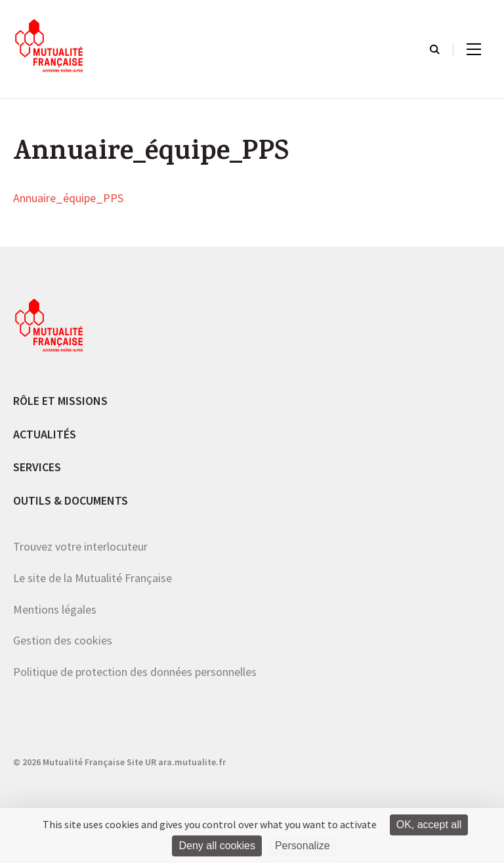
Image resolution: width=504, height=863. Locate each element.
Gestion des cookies (63, 640)
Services (37, 467)
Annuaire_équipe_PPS (68, 199)
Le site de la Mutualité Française (93, 578)
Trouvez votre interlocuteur (80, 546)
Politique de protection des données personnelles (135, 672)
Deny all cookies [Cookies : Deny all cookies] (217, 846)
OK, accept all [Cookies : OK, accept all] (429, 825)
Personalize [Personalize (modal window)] (303, 846)
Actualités (45, 434)
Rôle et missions (60, 401)
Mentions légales (55, 609)
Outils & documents (71, 500)
